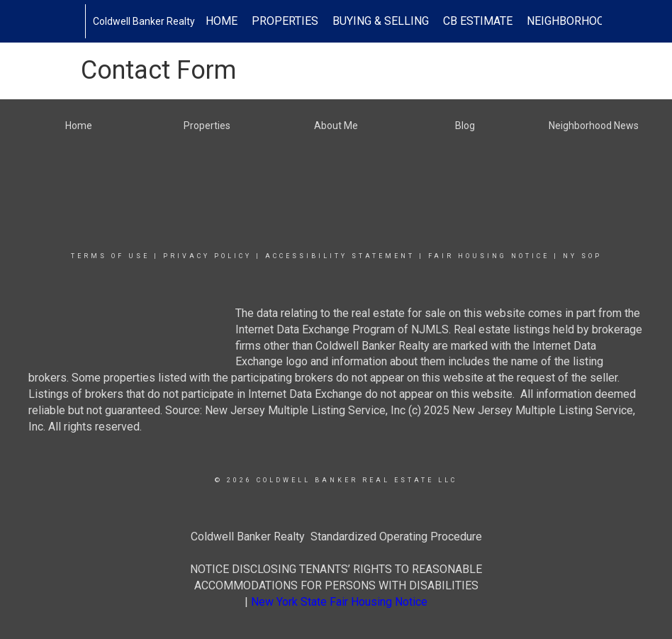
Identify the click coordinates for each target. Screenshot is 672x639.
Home (222, 21)
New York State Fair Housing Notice (339, 602)
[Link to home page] (78, 21)
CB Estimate (478, 21)
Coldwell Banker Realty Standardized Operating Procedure (336, 537)
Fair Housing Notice (489, 256)
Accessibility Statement (340, 256)
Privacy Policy (207, 256)
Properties (285, 21)
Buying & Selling (381, 21)
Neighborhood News (587, 21)
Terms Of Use (110, 256)
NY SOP (582, 256)
